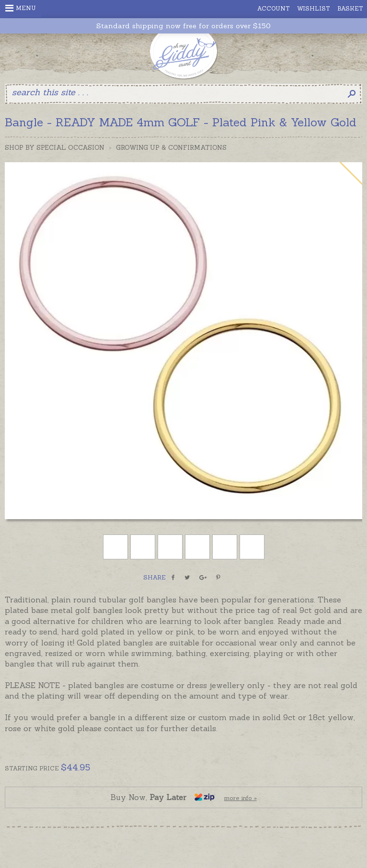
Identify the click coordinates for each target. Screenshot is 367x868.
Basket (350, 8)
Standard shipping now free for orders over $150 (183, 26)
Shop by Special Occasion (55, 148)
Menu (21, 8)
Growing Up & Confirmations (171, 148)
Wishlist (314, 8)
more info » (241, 798)
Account (274, 8)
